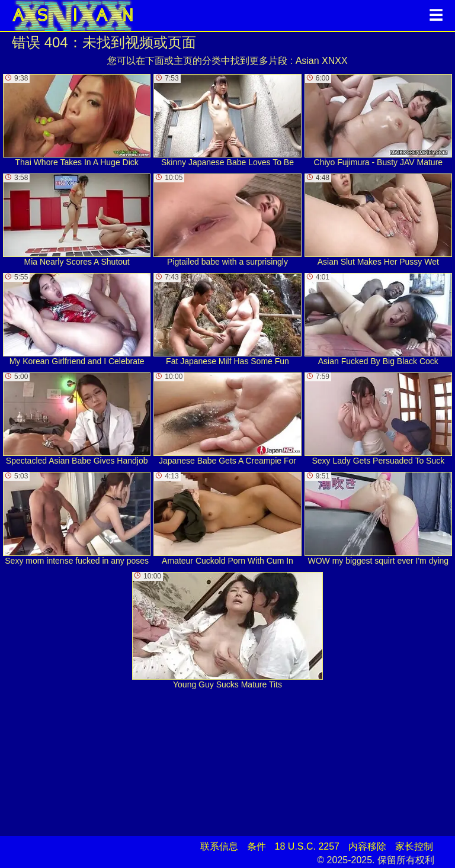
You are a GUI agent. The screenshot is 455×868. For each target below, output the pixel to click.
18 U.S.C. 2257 (307, 846)
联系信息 (219, 846)
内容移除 (367, 846)
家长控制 (414, 846)
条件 (257, 846)
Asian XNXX (322, 61)
